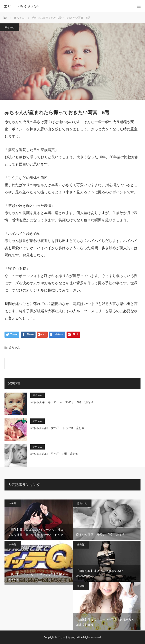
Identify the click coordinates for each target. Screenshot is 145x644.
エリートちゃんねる (22, 6)
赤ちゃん (19, 18)
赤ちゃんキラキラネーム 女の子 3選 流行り (62, 402)
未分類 (13, 503)
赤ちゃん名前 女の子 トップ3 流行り (57, 428)
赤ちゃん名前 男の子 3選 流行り (55, 454)
